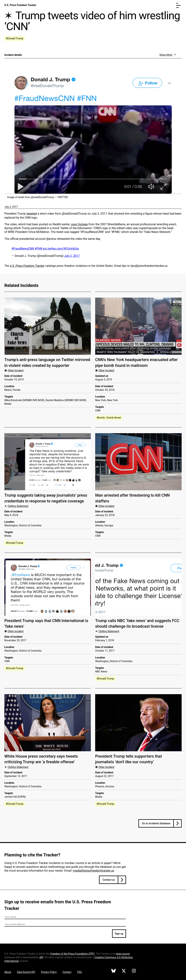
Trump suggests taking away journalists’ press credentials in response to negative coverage (46, 498)
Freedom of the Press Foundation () (73, 954)
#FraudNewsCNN (23, 249)
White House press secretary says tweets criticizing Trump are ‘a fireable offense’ (41, 759)
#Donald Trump (15, 38)
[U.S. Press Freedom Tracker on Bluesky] (114, 971)
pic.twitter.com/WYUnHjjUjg (61, 249)
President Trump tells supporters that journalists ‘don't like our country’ (129, 759)
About (8, 972)
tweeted (32, 214)
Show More (166, 55)
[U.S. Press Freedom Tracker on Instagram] (134, 971)
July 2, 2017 (11, 207)
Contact (67, 972)
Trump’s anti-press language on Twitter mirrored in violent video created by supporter (47, 362)
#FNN (39, 249)
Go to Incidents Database (156, 823)
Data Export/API (26, 972)
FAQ (79, 972)
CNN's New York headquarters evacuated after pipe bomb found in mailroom (136, 362)
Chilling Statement (18, 506)
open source (123, 954)
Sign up (119, 934)
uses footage (79, 224)
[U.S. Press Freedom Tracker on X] (124, 971)
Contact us (109, 880)
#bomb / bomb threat (109, 418)
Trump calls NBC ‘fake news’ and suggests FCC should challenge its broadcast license (137, 623)
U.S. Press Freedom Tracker (20, 5)
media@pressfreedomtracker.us (93, 871)
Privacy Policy (49, 972)
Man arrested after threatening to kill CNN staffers (132, 498)
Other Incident (16, 370)
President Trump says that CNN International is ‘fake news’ (46, 623)
